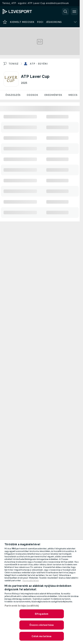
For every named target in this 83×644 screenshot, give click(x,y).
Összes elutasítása (41, 625)
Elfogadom (41, 614)
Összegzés (13, 95)
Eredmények (53, 95)
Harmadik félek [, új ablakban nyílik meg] (31, 581)
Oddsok (32, 95)
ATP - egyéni (39, 64)
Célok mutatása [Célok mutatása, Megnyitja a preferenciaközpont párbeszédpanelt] (42, 636)
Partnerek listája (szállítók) (22, 606)
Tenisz (13, 64)
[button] (65, 12)
